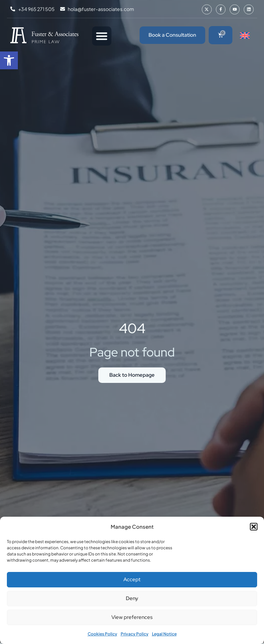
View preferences (132, 617)
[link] (9, 60)
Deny (132, 598)
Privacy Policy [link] (135, 634)
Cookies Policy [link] (102, 634)
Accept (132, 579)
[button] (254, 527)
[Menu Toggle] (102, 36)
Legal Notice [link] (164, 634)
